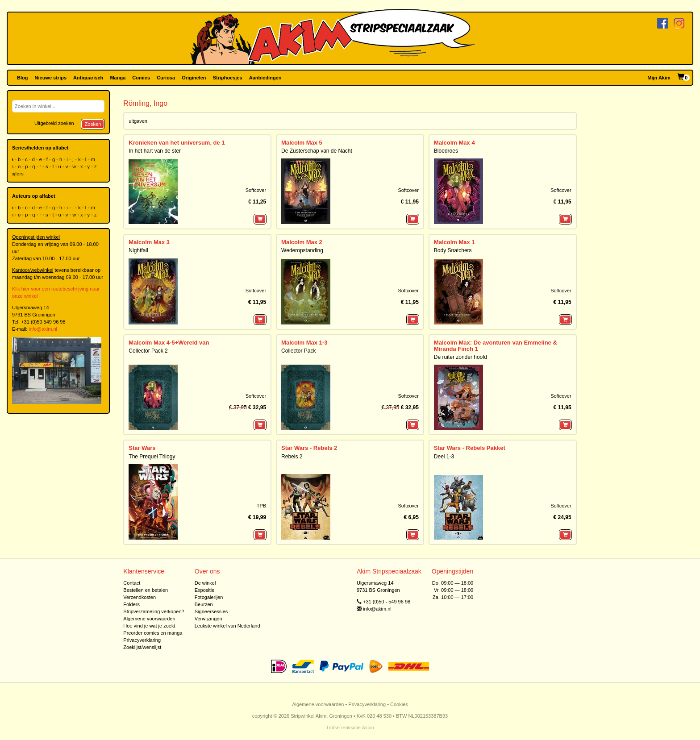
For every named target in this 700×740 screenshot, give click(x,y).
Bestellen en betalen (146, 590)
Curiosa (166, 78)
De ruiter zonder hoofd (460, 357)
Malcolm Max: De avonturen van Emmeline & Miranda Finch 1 (496, 346)
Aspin (368, 728)
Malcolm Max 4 (454, 143)
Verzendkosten (140, 597)
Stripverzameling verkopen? (154, 611)
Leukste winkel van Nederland (227, 626)
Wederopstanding (302, 250)
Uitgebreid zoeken (54, 123)
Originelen (194, 78)
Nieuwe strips (51, 78)
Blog (22, 78)
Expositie (205, 590)
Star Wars (142, 448)
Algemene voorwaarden (149, 619)
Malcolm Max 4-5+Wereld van (169, 343)
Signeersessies (211, 611)
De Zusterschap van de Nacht (317, 151)
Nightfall (138, 250)
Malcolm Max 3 (149, 242)
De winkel (205, 583)
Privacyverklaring (142, 640)
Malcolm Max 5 (302, 143)
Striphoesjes (228, 78)
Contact (132, 583)
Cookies (399, 704)
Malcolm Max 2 (302, 242)
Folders (131, 604)
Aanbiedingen (265, 78)
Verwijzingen (208, 619)
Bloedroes (446, 151)
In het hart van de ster (155, 151)
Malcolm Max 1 (454, 242)
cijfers (18, 174)
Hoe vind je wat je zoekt (149, 626)
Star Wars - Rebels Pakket (470, 448)
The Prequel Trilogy (152, 457)
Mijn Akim (659, 78)
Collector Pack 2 (148, 351)
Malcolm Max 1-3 (304, 343)
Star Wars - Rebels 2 (309, 448)
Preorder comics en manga (153, 633)
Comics (141, 78)
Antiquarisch (88, 78)
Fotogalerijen (209, 597)
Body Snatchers (453, 250)
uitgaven (138, 121)
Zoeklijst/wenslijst (142, 647)
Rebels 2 (292, 457)
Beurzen (204, 604)
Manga (118, 78)
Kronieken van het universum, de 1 (177, 143)
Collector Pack (298, 351)
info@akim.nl (43, 329)
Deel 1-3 (444, 457)
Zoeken (93, 124)
